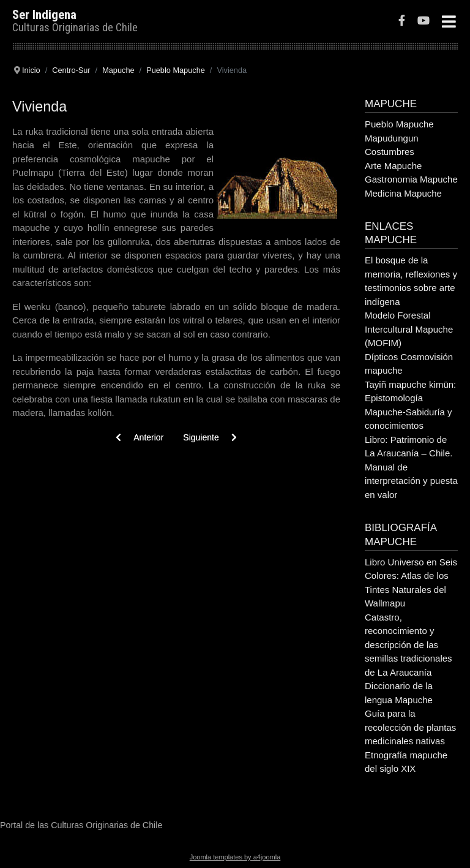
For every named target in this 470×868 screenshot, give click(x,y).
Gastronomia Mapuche (411, 179)
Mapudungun (392, 138)
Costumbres (390, 152)
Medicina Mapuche (403, 193)
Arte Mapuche (393, 166)
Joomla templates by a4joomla (235, 857)
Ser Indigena (44, 15)
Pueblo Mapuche (399, 124)
